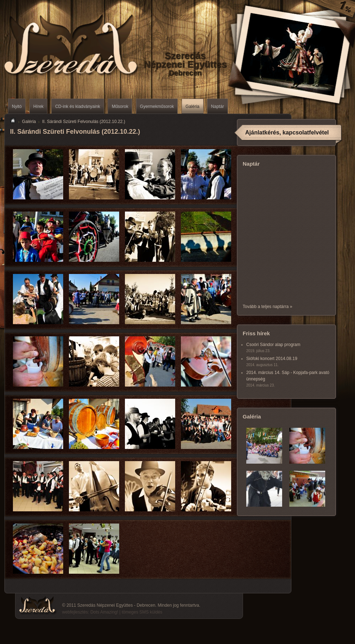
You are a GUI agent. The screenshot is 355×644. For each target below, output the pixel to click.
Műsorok (120, 106)
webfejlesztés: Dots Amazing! (90, 612)
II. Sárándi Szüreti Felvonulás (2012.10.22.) (83, 122)
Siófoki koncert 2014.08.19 (272, 359)
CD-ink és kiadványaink (78, 106)
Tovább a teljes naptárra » (267, 307)
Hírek (39, 106)
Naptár (218, 106)
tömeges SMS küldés (142, 612)
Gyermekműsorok (157, 106)
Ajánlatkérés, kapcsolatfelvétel (287, 132)
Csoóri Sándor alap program (273, 345)
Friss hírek (256, 333)
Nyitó (17, 106)
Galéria (193, 106)
